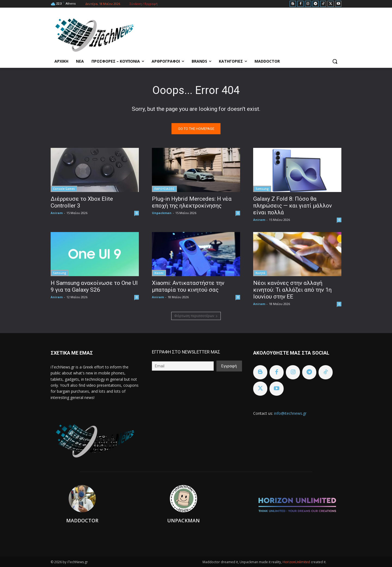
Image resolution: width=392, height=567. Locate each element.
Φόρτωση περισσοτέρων (196, 316)
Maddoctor (82, 520)
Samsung (262, 189)
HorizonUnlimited (297, 562)
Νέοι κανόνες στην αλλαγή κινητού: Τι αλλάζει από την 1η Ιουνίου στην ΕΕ (292, 290)
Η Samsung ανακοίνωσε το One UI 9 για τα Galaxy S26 (94, 286)
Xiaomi (159, 273)
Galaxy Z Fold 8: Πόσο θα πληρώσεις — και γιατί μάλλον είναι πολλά (293, 206)
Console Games (64, 189)
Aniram (57, 213)
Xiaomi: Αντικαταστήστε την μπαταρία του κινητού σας (188, 286)
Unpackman (162, 213)
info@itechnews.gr (290, 413)
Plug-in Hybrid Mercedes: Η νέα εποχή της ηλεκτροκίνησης (192, 202)
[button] (335, 61)
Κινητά (260, 273)
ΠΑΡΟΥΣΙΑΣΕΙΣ (164, 189)
